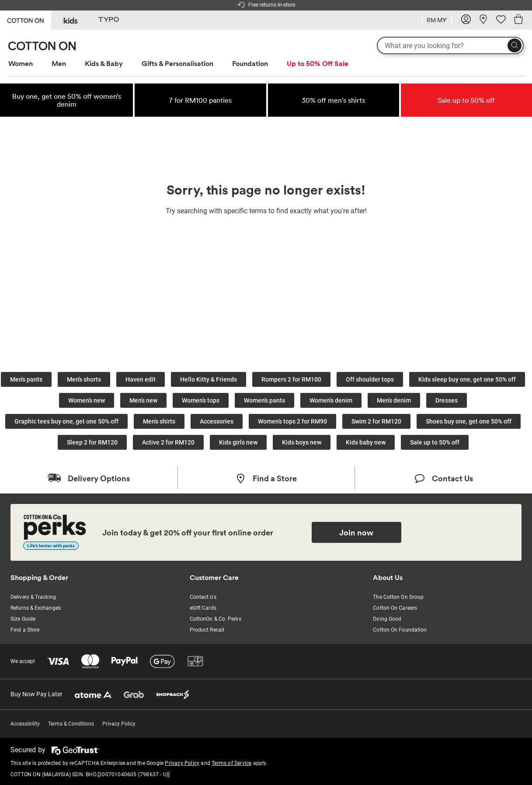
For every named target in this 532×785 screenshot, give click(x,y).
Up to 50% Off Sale (318, 63)
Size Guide (23, 619)
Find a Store (25, 630)
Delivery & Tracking (33, 597)
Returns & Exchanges (36, 608)
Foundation (250, 63)
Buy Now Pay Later (37, 694)
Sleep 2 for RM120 (92, 442)
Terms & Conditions (71, 724)
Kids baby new (366, 442)
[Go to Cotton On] (25, 19)
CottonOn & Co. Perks (216, 619)
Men (59, 63)
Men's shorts (84, 379)
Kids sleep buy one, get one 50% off (467, 379)
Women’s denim (331, 400)
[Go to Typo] (109, 20)
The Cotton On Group (398, 597)
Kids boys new (302, 442)
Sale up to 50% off (435, 442)
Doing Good (387, 619)
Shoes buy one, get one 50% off (469, 421)
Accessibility (25, 724)
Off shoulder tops (370, 379)
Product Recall (207, 630)
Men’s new (143, 400)
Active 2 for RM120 (168, 442)
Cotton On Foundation (400, 630)
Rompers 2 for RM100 (291, 379)
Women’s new (87, 400)
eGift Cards (203, 608)
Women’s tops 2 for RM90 (292, 421)
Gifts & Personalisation (177, 63)
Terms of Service (231, 763)
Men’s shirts (159, 421)
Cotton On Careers (395, 608)
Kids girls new (238, 442)
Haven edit (141, 379)
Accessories (217, 421)
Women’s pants (264, 400)
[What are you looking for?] (450, 45)
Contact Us (203, 597)
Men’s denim (394, 400)
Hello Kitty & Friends (209, 379)
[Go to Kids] (70, 20)
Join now (356, 532)
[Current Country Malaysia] (437, 21)
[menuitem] (29, 64)
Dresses (447, 400)
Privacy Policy (119, 724)
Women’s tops (201, 400)
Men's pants (26, 379)
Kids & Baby (104, 63)
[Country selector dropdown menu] (437, 19)
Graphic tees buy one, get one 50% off (66, 421)
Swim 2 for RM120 (376, 421)
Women (21, 63)
